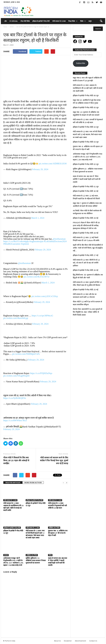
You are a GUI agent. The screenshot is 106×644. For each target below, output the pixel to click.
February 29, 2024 (40, 169)
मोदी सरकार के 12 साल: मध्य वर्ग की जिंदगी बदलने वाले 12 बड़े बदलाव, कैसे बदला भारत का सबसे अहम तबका (35, 534)
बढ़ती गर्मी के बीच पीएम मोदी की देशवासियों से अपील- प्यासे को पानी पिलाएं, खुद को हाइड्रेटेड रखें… (88, 248)
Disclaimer (68, 641)
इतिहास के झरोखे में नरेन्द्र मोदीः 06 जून (86, 96)
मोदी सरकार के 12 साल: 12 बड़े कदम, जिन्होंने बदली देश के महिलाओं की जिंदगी (86, 197)
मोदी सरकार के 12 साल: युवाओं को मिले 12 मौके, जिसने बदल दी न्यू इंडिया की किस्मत (87, 284)
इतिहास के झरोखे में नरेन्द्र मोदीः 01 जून (86, 187)
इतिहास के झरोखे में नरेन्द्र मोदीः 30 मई (86, 191)
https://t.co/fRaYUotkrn (14, 241)
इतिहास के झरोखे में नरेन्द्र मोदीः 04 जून (13, 532)
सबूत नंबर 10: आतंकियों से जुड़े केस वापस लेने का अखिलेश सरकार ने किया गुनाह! (87, 102)
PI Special (14, 21)
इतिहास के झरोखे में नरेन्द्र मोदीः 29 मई (86, 218)
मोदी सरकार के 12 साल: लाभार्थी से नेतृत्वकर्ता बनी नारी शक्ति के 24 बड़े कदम (57, 505)
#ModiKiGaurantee (12, 244)
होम (6, 21)
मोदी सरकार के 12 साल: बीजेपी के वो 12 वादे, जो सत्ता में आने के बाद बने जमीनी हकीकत (86, 263)
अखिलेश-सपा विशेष (54, 528)
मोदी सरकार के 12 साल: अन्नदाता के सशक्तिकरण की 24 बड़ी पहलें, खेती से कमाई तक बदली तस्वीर (13, 507)
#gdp (26, 241)
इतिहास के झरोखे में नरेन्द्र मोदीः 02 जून (86, 164)
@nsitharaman (59, 239)
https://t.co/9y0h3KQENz (15, 398)
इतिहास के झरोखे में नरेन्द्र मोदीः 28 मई (86, 233)
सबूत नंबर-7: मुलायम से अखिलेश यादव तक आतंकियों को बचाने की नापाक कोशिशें (87, 205)
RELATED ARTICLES (13, 483)
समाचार (6, 30)
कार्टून (90, 21)
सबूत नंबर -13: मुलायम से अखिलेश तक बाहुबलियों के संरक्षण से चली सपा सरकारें (86, 114)
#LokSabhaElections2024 (55, 241)
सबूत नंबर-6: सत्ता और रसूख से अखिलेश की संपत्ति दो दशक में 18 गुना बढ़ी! (87, 79)
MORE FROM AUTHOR (33, 483)
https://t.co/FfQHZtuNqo (41, 373)
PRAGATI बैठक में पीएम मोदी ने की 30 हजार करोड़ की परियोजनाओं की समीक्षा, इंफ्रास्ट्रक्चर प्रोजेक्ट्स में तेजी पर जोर (86, 225)
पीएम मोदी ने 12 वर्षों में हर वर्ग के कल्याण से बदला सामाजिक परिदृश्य (87, 303)
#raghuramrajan (36, 241)
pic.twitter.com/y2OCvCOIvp (45, 296)
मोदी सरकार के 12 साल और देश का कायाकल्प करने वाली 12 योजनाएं (85, 296)
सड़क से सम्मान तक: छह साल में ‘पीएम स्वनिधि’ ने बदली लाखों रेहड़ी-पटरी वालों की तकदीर (58, 562)
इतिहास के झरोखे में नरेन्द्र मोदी (41, 21)
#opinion (25, 244)
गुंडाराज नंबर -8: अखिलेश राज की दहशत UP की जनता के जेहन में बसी (58, 533)
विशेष (83, 21)
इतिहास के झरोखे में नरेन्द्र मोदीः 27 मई (86, 255)
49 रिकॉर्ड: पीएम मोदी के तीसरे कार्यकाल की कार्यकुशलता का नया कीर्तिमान (87, 212)
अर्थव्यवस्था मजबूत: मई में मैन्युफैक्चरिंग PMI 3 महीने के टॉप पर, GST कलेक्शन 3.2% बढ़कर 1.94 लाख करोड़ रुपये (13, 562)
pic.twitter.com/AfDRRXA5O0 (53, 164)
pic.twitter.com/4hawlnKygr (16, 318)
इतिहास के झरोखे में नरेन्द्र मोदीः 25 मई (86, 290)
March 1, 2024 (38, 218)
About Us (57, 641)
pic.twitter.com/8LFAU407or (37, 277)
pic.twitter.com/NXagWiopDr (16, 376)
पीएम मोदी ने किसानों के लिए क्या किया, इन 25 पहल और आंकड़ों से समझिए (16, 460)
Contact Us (93, 641)
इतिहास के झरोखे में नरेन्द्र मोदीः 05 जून (36, 504)
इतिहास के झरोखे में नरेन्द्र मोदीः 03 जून (86, 142)
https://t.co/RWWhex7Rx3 (15, 420)
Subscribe (81, 63)
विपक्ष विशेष (73, 21)
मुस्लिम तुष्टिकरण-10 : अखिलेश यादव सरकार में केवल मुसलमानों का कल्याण (36, 561)
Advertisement (80, 641)
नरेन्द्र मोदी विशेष (25, 21)
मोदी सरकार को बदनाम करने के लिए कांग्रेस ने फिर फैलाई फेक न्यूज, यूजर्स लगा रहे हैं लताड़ (54, 460)
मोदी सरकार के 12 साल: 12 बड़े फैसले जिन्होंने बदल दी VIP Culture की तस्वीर (86, 239)
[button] (101, 21)
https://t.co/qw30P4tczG (42, 316)
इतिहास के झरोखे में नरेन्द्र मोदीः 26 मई (86, 270)
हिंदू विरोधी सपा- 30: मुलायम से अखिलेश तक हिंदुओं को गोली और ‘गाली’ (88, 276)
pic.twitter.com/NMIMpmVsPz (26, 354)
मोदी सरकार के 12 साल (59, 21)
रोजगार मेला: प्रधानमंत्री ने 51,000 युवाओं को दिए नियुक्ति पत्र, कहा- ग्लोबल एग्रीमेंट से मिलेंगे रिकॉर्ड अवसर (88, 312)
